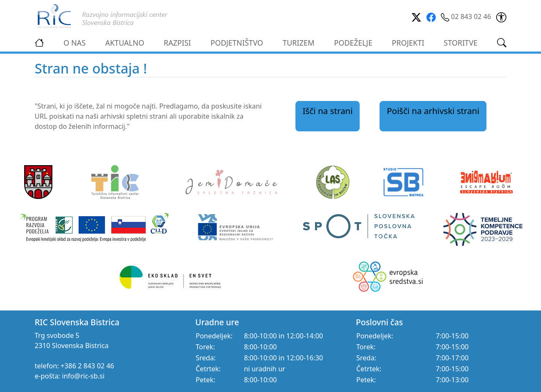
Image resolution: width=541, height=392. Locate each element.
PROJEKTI (408, 43)
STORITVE (461, 43)
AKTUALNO (125, 43)
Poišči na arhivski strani (433, 111)
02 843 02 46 (467, 16)
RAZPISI (177, 43)
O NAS (75, 43)
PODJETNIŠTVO (237, 43)
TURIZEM (299, 43)
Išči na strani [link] (328, 111)
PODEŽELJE (353, 43)
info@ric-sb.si (83, 376)
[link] (501, 16)
